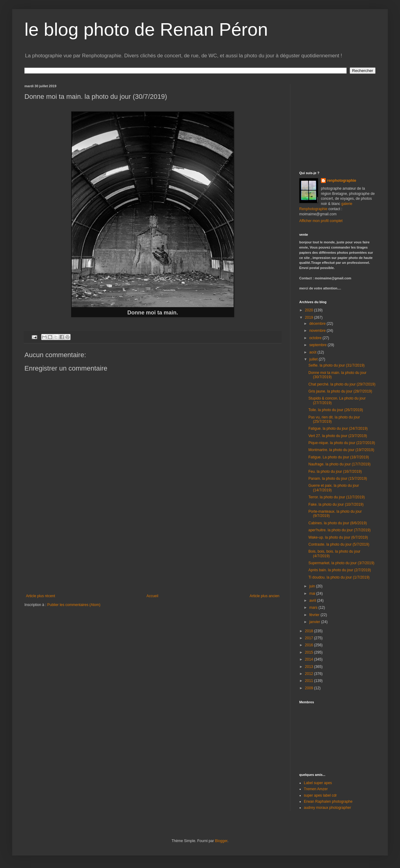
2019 (310, 317)
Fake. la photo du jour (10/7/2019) (336, 504)
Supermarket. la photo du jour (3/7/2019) (341, 563)
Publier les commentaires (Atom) (74, 605)
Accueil (153, 596)
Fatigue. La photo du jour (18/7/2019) (339, 457)
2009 (310, 688)
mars (314, 608)
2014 (310, 659)
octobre (316, 338)
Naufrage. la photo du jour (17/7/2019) (339, 464)
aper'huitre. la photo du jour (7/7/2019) (340, 530)
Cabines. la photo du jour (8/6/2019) (338, 523)
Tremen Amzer (316, 789)
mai (313, 594)
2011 (310, 681)
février (315, 615)
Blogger (221, 841)
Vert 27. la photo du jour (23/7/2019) (338, 436)
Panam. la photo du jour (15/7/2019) (338, 479)
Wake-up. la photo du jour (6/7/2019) (338, 537)
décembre (318, 324)
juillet (314, 359)
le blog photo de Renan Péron (146, 29)
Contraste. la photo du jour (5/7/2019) (339, 544)
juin (313, 586)
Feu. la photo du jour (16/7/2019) (335, 472)
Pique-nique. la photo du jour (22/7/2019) (342, 443)
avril (313, 601)
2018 (310, 631)
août (313, 352)
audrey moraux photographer (327, 808)
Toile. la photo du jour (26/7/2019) (336, 410)
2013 (310, 667)
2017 (310, 638)
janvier (315, 622)
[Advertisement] (337, 122)
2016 (310, 645)
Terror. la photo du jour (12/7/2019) (337, 497)
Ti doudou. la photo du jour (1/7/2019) (339, 577)
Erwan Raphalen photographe (328, 802)
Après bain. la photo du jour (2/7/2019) (340, 570)
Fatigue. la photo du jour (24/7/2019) (338, 429)
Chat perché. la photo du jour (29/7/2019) (342, 384)
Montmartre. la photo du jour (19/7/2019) (341, 450)
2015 (310, 652)
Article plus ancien (265, 596)
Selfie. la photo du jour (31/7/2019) (336, 365)
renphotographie (342, 181)
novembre (318, 331)
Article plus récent (40, 596)
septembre (318, 345)
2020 (310, 310)
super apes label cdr (320, 795)
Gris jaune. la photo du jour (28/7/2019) (340, 391)
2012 (310, 674)
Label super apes (318, 783)
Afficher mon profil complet (321, 221)
